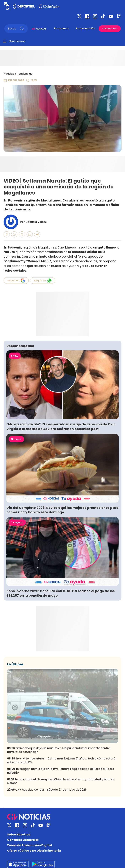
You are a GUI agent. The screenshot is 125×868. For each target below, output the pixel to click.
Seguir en (16, 281)
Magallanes (47, 247)
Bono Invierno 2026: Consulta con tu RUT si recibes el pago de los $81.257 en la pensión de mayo (61, 593)
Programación (86, 28)
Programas (62, 28)
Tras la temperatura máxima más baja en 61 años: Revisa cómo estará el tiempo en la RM (61, 760)
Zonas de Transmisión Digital (29, 845)
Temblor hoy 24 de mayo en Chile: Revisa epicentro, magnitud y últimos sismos (61, 781)
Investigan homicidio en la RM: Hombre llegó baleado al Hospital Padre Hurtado (61, 771)
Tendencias (25, 74)
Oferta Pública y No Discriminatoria (34, 851)
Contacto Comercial (23, 840)
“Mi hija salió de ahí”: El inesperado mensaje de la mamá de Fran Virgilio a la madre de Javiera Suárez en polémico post (61, 426)
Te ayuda (17, 522)
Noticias (9, 74)
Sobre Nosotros (19, 834)
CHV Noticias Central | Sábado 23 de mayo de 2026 (47, 790)
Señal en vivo (110, 29)
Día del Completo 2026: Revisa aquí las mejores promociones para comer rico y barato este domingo (62, 510)
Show (15, 356)
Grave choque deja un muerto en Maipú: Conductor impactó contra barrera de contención (59, 750)
